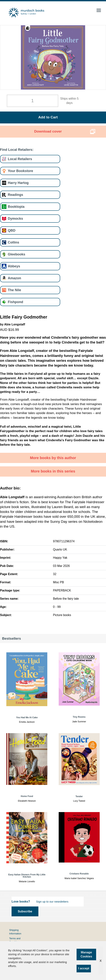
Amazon (14, 278)
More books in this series (53, 471)
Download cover (48, 131)
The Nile (14, 290)
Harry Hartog (18, 183)
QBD (12, 230)
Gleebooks (16, 254)
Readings (15, 195)
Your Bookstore (20, 171)
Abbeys (14, 266)
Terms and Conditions (15, 940)
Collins (14, 242)
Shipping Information (15, 932)
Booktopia (16, 207)
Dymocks (15, 218)
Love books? (21, 902)
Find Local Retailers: (17, 150)
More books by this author (53, 458)
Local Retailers (20, 159)
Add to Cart (48, 117)
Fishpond (15, 302)
